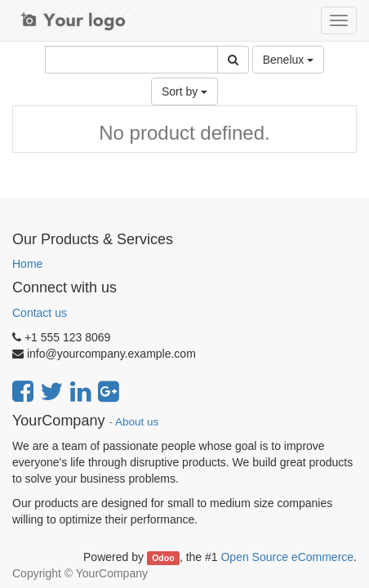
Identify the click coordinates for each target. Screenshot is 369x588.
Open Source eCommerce (287, 557)
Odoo (163, 558)
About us (137, 422)
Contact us (40, 313)
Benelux (288, 60)
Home (27, 264)
